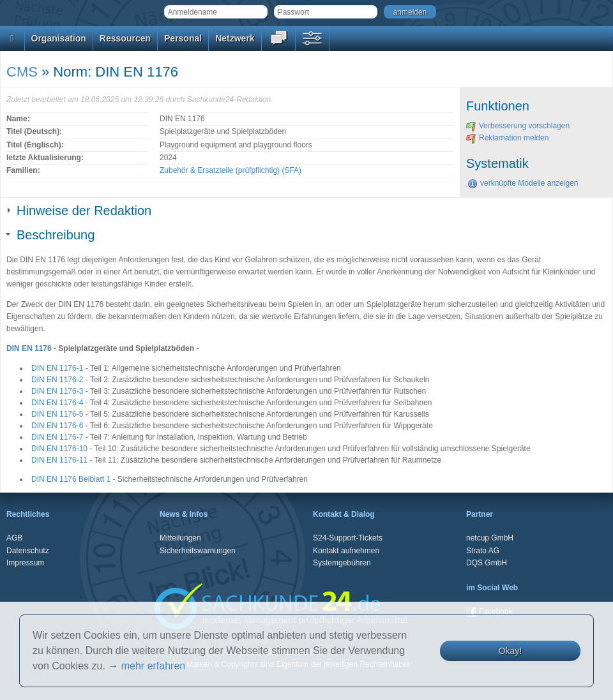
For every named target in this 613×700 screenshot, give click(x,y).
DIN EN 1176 (29, 348)
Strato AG (483, 551)
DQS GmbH (487, 563)
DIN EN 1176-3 (57, 391)
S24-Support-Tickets (348, 538)
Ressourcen (125, 38)
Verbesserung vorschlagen (518, 126)
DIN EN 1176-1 (57, 368)
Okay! (511, 651)
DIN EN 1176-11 (59, 460)
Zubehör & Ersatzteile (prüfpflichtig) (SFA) (231, 170)
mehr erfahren (154, 666)
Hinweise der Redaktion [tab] (79, 211)
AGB (14, 538)
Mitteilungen (180, 538)
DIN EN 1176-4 (57, 403)
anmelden (410, 12)
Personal (183, 38)
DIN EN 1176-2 (57, 380)
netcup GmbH (490, 538)
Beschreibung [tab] (50, 235)
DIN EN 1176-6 (57, 426)
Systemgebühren (342, 563)
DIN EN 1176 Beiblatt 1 (71, 479)
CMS (22, 72)
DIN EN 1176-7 (57, 437)
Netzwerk (235, 38)
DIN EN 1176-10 (59, 449)
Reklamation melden (507, 138)
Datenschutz (28, 551)
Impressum (25, 563)
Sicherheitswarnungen (198, 551)
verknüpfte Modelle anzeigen (523, 183)
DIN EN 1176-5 (57, 414)
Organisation (59, 38)
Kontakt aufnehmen (346, 551)
